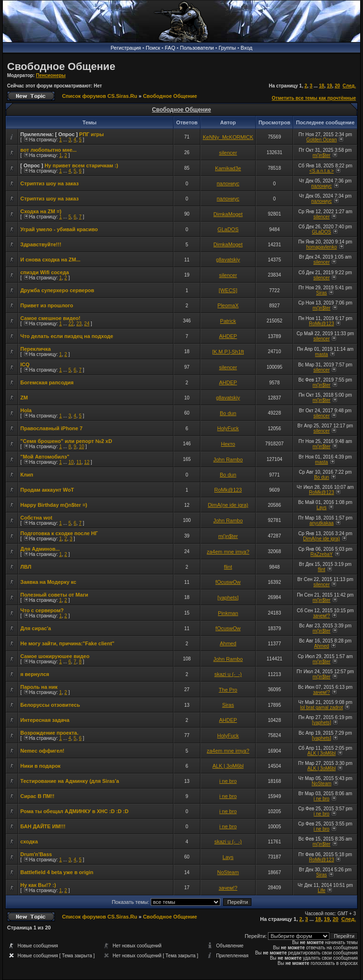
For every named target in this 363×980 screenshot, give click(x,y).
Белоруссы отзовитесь (50, 705)
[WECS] (228, 290)
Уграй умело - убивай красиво (59, 229)
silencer (228, 153)
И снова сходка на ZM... (50, 260)
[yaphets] (228, 598)
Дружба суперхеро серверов (57, 290)
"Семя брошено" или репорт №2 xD (66, 441)
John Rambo (228, 460)
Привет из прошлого (47, 305)
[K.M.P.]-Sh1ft (228, 352)
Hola (26, 410)
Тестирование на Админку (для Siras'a (70, 781)
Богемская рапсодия (47, 382)
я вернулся (35, 674)
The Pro (228, 690)
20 (337, 86)
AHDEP (228, 336)
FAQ (170, 48)
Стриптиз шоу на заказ (50, 183)
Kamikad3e (228, 168)
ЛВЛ (26, 567)
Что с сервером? (42, 610)
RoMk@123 (322, 324)
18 (322, 86)
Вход (246, 48)
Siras (322, 293)
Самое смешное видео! (50, 318)
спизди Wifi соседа (45, 272)
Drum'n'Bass (36, 854)
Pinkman (228, 613)
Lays (322, 507)
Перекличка (35, 349)
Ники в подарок (40, 766)
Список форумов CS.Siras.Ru (99, 96)
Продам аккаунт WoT (47, 490)
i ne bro (228, 781)
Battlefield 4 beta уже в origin (57, 872)
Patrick (228, 321)
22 (71, 324)
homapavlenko (322, 247)
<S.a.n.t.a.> (321, 171)
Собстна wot (36, 518)
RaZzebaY (322, 554)
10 (82, 447)
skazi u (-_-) (228, 674)
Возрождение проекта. (49, 733)
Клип (27, 475)
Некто (228, 444)
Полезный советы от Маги (54, 595)
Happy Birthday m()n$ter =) (54, 505)
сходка (29, 841)
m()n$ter (321, 155)
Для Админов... (40, 549)
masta (322, 354)
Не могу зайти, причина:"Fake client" (67, 643)
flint (228, 567)
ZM (24, 398)
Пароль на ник (39, 687)
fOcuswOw (228, 582)
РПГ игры (92, 134)
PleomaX (228, 305)
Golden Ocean (322, 140)
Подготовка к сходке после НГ (59, 533)
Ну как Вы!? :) (38, 885)
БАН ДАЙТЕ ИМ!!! (43, 826)
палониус (228, 183)
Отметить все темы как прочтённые (314, 98)
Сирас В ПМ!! (37, 796)
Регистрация (126, 48)
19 (329, 86)
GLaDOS (228, 229)
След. (349, 86)
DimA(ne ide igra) (228, 505)
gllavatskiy (228, 260)
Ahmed (228, 643)
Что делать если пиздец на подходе (67, 336)
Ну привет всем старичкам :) (81, 165)
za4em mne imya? (228, 552)
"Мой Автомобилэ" (45, 457)
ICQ (25, 364)
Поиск (153, 48)
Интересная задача (45, 720)
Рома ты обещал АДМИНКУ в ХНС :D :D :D (74, 811)
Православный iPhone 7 (52, 428)
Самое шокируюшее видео (55, 656)
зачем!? (321, 616)
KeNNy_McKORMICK (228, 137)
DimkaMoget (228, 214)
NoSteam (321, 784)
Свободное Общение (61, 66)
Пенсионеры (51, 75)
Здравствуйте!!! (41, 244)
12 (87, 462)
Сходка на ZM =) (41, 211)
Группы (227, 48)
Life (321, 890)
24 (87, 324)
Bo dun (228, 413)
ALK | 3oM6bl (321, 753)
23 (79, 324)
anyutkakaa (322, 523)
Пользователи (197, 48)
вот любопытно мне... (48, 150)
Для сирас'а (36, 628)
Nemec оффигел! (42, 751)
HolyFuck (228, 428)
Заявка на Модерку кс (48, 582)
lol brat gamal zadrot (322, 707)
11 (79, 462)
